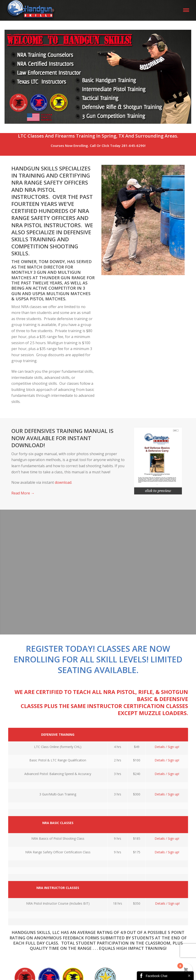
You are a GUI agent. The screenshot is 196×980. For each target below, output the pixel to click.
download (63, 482)
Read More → (23, 493)
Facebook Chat (157, 976)
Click (105, 146)
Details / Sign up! (167, 747)
